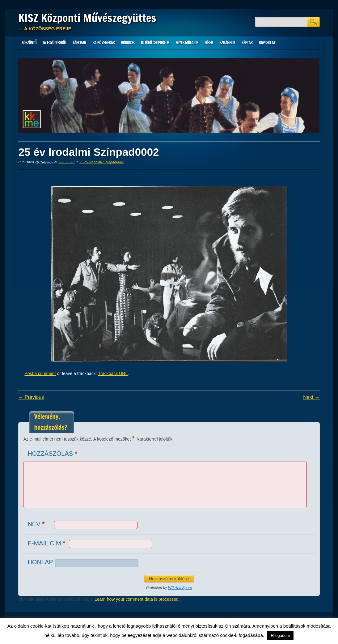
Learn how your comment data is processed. (137, 599)
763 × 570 (66, 162)
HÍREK (209, 43)
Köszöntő (29, 43)
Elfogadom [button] (280, 635)
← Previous (31, 397)
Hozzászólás (53, 453)
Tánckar (79, 43)
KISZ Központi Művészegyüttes (87, 18)
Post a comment (40, 373)
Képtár (247, 43)
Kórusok (128, 43)
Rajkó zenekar (104, 43)
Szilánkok (227, 43)
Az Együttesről (55, 43)
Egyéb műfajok (187, 43)
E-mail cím (47, 543)
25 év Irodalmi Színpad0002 (102, 162)
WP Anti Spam (180, 588)
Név (37, 524)
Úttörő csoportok (155, 43)
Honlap (40, 562)
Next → (311, 397)
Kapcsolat (267, 43)
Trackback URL (113, 373)
